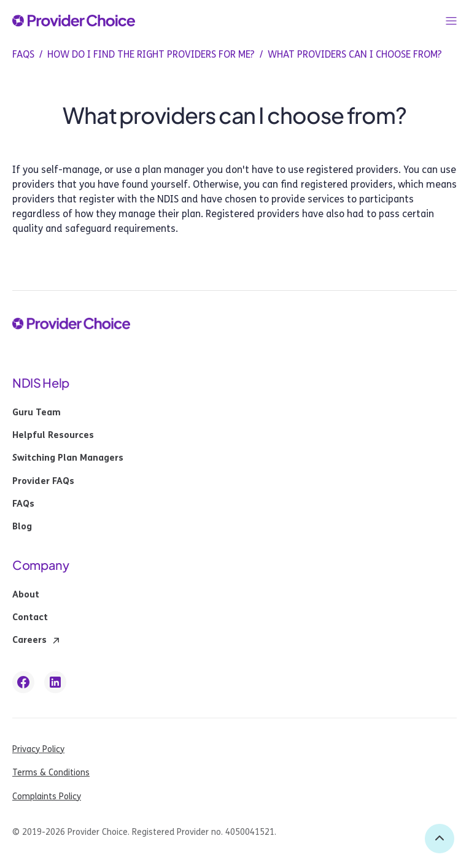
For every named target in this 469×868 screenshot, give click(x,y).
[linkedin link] (55, 682)
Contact (30, 618)
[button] (451, 21)
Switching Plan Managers (68, 458)
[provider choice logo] (74, 21)
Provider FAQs (43, 482)
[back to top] (440, 839)
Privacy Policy (38, 749)
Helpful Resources (53, 436)
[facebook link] (23, 682)
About (26, 595)
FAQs (23, 504)
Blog (22, 527)
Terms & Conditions (51, 773)
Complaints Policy (47, 797)
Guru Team (37, 413)
